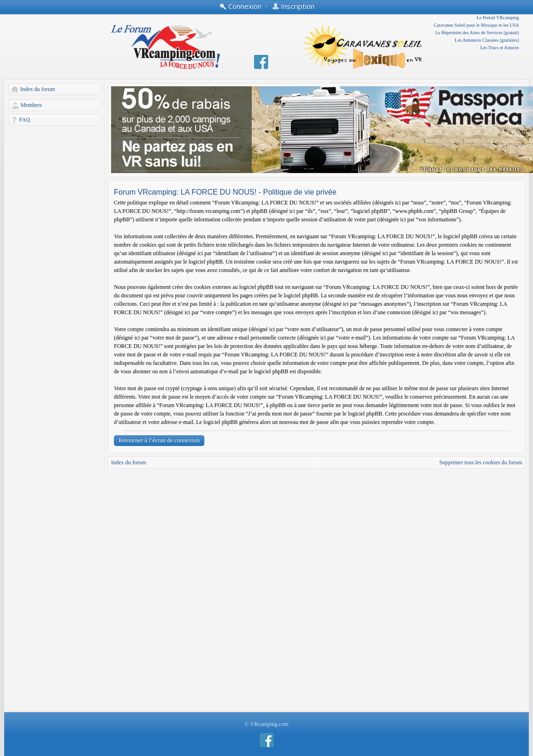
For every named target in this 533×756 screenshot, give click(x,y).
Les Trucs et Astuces (500, 48)
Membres (31, 105)
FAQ (25, 120)
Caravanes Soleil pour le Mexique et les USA (476, 25)
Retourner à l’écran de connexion (159, 440)
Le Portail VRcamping (498, 18)
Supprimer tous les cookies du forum (481, 462)
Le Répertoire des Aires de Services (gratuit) (477, 33)
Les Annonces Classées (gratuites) (487, 40)
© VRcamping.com (267, 724)
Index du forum (38, 89)
